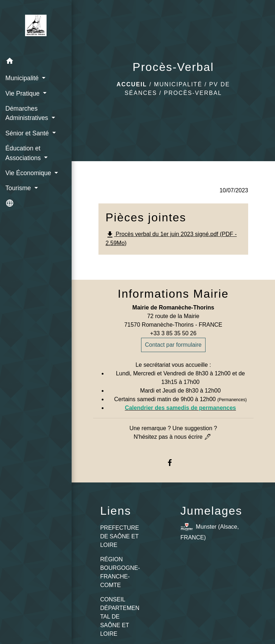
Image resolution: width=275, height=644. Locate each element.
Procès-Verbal (193, 93)
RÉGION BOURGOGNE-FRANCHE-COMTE (120, 572)
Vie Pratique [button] (23, 93)
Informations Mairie (173, 294)
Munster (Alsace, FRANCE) (210, 531)
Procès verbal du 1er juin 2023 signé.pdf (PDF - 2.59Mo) (171, 238)
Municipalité (178, 84)
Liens (116, 511)
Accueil (132, 84)
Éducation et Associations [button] (24, 153)
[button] (36, 62)
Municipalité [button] (23, 78)
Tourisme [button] (19, 188)
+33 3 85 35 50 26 (173, 333)
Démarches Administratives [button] (28, 113)
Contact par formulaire (173, 345)
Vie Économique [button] (29, 173)
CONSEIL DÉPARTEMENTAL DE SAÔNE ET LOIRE (120, 617)
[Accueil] (36, 27)
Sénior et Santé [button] (28, 133)
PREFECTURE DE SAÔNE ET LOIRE (120, 536)
